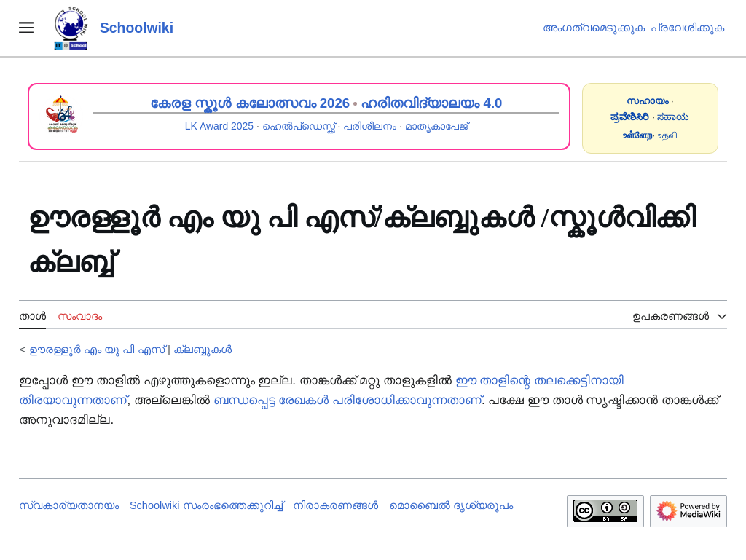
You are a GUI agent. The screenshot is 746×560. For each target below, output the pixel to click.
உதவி (668, 135)
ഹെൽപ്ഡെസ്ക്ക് (299, 126)
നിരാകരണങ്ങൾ (335, 505)
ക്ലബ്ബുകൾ (203, 349)
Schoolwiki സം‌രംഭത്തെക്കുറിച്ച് (206, 505)
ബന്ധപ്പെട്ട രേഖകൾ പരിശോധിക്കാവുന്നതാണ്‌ (348, 400)
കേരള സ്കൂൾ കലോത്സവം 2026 (250, 103)
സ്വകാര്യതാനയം (69, 505)
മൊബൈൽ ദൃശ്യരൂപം (451, 505)
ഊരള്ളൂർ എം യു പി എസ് (97, 349)
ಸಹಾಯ (673, 117)
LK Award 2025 (219, 126)
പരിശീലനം (370, 126)
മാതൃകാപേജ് (436, 126)
